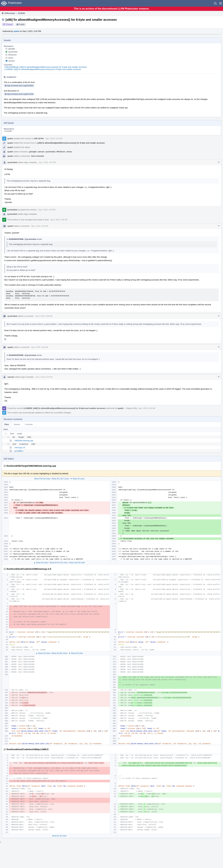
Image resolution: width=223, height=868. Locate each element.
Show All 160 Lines (59, 653)
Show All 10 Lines (59, 836)
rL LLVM (8, 131)
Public (22, 24)
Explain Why (131, 408)
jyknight (12, 49)
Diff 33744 (39, 138)
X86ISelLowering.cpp (24, 441)
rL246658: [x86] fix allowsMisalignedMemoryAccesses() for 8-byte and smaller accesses (43, 69)
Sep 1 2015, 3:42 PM (54, 139)
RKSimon (12, 55)
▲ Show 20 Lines (41, 563)
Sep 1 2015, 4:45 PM (47, 162)
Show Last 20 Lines (77, 563)
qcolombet (13, 52)
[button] (221, 3)
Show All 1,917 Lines (60, 479)
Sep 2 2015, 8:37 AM (44, 377)
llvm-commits (38, 156)
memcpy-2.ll (20, 448)
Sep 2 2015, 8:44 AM (147, 408)
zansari (11, 61)
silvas (11, 58)
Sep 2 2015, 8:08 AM (40, 347)
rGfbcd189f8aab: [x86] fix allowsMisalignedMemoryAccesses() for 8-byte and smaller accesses (46, 67)
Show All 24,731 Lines (58, 563)
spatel (16, 31)
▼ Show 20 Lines (77, 479)
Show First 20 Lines (42, 479)
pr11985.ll (19, 451)
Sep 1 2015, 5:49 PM (40, 226)
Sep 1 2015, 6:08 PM (44, 316)
